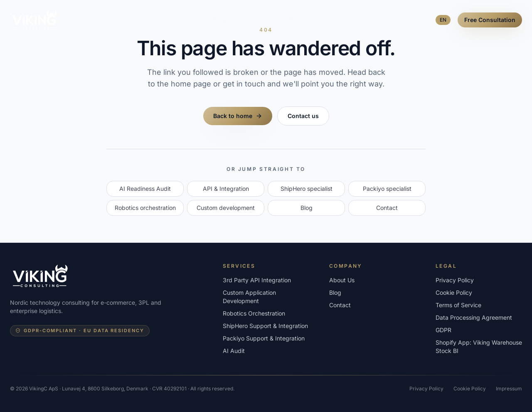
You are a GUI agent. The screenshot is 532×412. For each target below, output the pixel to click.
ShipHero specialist (307, 189)
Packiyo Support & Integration (264, 338)
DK (426, 20)
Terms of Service (458, 305)
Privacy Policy (455, 280)
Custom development (226, 208)
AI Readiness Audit (145, 189)
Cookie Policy (454, 292)
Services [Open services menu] (180, 20)
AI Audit (222, 20)
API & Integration (226, 189)
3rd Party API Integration (257, 280)
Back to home (238, 116)
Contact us (303, 116)
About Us (261, 20)
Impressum (509, 389)
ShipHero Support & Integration (265, 326)
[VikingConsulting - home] (35, 20)
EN (443, 20)
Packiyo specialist (387, 189)
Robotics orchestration (145, 208)
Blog (295, 20)
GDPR (443, 330)
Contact (387, 208)
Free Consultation (490, 20)
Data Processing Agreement (474, 317)
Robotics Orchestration (254, 313)
